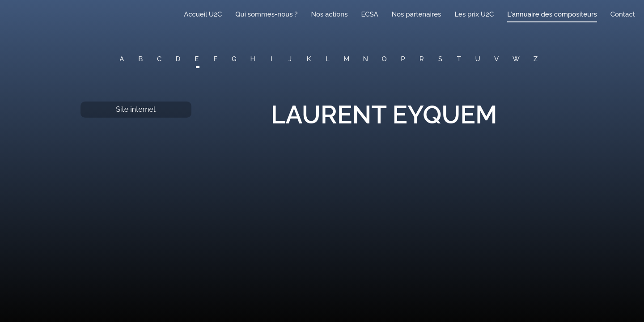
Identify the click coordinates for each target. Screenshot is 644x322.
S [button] (440, 59)
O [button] (384, 59)
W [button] (516, 59)
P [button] (403, 59)
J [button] (290, 59)
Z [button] (536, 59)
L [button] (328, 59)
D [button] (178, 59)
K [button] (309, 59)
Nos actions (329, 14)
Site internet (136, 109)
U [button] (478, 59)
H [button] (253, 59)
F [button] (215, 59)
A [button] (122, 59)
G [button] (234, 59)
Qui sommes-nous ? (266, 14)
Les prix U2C (474, 14)
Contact (623, 14)
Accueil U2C (203, 14)
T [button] (459, 59)
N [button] (366, 59)
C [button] (159, 59)
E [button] (197, 59)
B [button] (140, 59)
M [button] (346, 59)
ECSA (370, 14)
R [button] (422, 59)
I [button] (271, 59)
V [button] (496, 59)
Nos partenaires (417, 14)
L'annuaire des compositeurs (552, 14)
